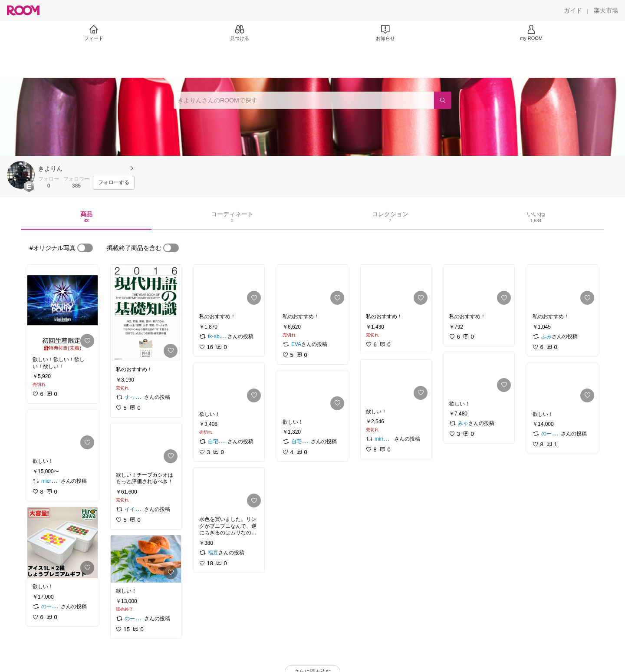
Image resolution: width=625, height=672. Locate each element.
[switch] (85, 248)
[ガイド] (573, 10)
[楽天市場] (606, 10)
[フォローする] (114, 183)
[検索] (443, 100)
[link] (62, 308)
